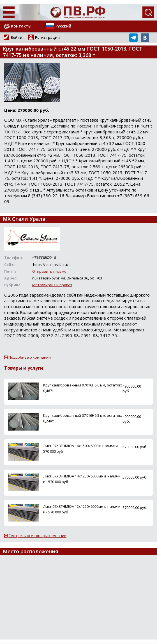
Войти (17, 37)
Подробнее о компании (30, 357)
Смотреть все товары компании (37, 536)
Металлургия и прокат (52, 285)
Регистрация (47, 37)
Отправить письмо (49, 271)
